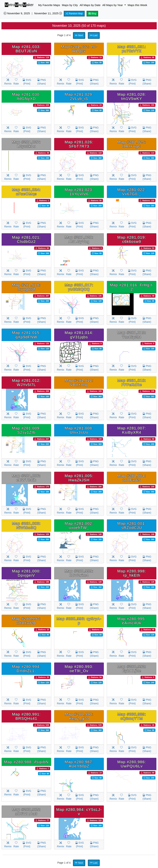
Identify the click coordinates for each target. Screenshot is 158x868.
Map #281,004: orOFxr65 (132, 478)
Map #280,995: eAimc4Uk (132, 621)
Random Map (74, 14)
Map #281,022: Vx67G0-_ (132, 192)
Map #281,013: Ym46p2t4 (132, 335)
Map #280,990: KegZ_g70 (79, 716)
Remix (8, 82)
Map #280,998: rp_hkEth (132, 573)
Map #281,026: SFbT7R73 (79, 144)
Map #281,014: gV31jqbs (79, 335)
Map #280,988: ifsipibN (26, 762)
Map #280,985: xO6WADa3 (26, 812)
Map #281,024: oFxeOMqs (26, 192)
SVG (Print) (27, 82)
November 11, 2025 (48, 13)
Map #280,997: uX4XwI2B (26, 621)
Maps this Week (137, 5)
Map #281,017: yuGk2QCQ (79, 287)
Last (94, 35)
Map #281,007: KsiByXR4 (132, 430)
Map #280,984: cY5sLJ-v (79, 812)
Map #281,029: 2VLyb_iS (79, 96)
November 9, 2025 (17, 13)
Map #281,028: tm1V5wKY (132, 96)
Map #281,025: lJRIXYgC (132, 144)
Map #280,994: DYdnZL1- (26, 669)
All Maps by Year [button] (113, 5)
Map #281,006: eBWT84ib (26, 478)
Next (79, 35)
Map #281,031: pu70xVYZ (132, 49)
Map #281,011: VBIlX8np (79, 382)
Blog (92, 14)
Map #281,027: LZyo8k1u (26, 144)
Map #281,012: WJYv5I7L (26, 382)
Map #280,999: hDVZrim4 (79, 573)
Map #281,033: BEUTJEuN (26, 49)
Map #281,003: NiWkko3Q (26, 525)
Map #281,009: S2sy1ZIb (26, 430)
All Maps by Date (90, 5)
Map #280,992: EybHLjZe (132, 669)
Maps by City (70, 5)
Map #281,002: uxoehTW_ (79, 525)
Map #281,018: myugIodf (26, 287)
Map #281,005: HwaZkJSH (79, 478)
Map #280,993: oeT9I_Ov (79, 669)
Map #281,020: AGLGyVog (79, 239)
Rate (16, 82)
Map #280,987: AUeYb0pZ (79, 764)
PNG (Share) (42, 82)
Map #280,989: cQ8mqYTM (132, 716)
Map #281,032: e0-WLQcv (79, 49)
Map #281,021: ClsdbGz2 (26, 239)
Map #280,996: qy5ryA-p (79, 621)
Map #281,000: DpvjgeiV (26, 573)
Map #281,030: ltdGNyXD (26, 96)
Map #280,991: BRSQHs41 (26, 716)
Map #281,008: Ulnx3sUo (79, 430)
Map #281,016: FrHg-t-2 (132, 287)
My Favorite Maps (49, 5)
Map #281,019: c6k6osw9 (132, 239)
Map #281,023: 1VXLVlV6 (79, 192)
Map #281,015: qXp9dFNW (26, 335)
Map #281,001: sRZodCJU (132, 525)
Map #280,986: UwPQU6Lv (132, 764)
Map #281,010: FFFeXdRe (132, 382)
